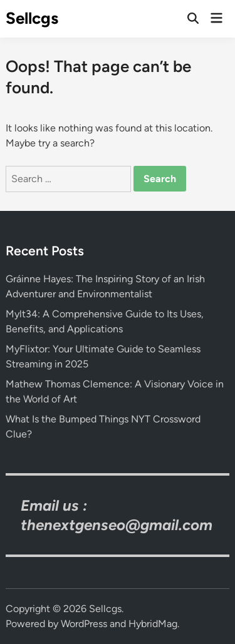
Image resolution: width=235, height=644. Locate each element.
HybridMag (153, 624)
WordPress (84, 624)
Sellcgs (32, 18)
